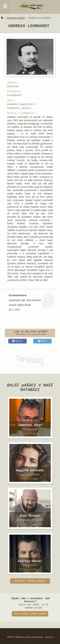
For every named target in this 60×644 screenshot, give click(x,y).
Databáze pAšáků (16, 18)
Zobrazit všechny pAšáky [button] (30, 581)
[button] (18, 341)
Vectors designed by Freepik (30, 640)
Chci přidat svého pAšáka (30, 614)
